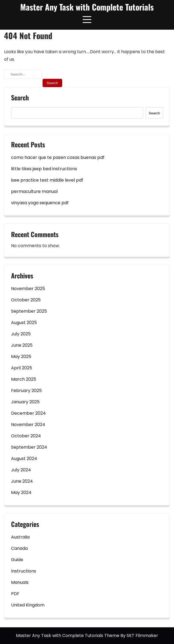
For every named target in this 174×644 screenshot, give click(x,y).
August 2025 (24, 323)
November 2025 (28, 289)
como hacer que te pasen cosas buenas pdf (58, 157)
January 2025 (25, 402)
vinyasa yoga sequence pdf (40, 203)
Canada (19, 548)
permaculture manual (34, 191)
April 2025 (22, 368)
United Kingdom (28, 605)
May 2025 (21, 357)
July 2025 (21, 334)
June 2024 (22, 481)
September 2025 (29, 311)
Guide (17, 560)
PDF (15, 594)
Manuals (20, 582)
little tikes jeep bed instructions (44, 169)
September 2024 (29, 447)
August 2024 (24, 459)
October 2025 (26, 300)
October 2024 (26, 436)
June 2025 (22, 345)
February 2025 (26, 391)
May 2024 (21, 493)
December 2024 (28, 413)
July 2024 (21, 470)
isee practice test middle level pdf (47, 180)
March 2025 (24, 379)
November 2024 (28, 425)
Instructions (24, 571)
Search (20, 98)
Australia (20, 537)
